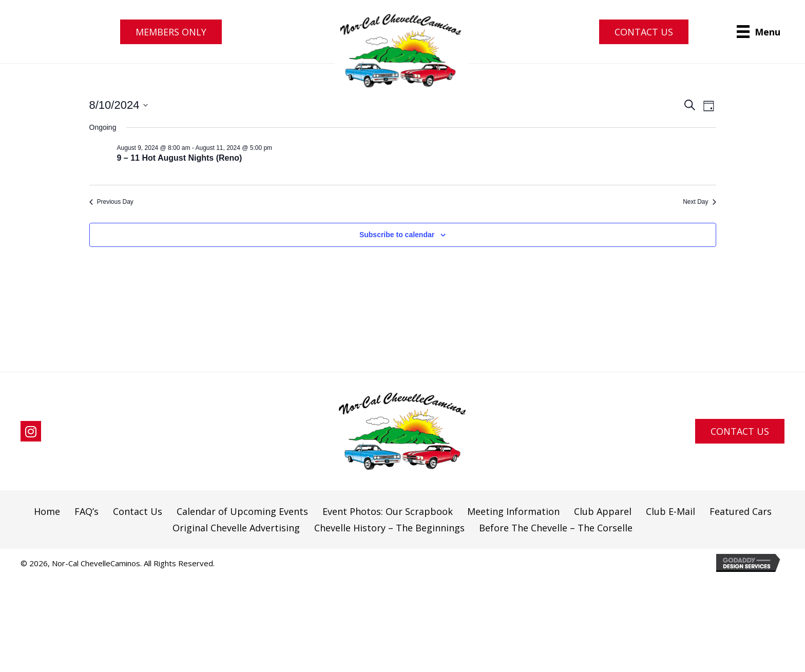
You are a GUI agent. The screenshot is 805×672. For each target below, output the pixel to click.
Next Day (699, 202)
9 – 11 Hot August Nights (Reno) (180, 158)
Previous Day (111, 202)
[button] (171, 32)
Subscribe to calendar (397, 235)
